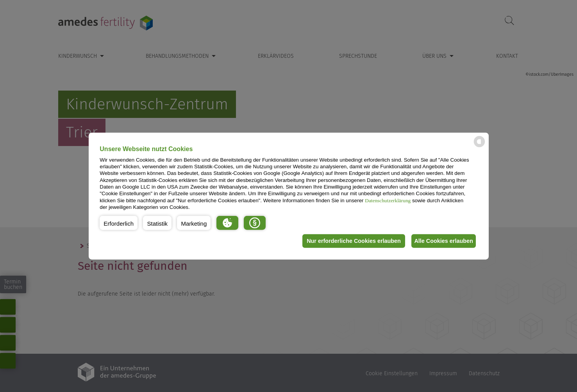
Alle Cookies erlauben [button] (442, 241)
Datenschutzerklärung (388, 200)
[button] (119, 223)
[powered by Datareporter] (479, 147)
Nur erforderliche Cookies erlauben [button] (349, 241)
